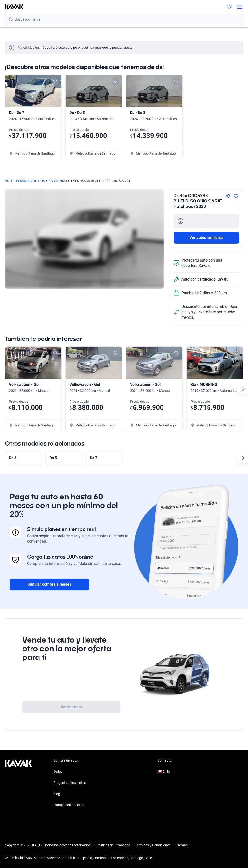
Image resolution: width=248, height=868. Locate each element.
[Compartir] (228, 196)
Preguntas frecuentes (70, 783)
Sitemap (182, 845)
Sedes (58, 772)
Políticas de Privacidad (113, 845)
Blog (57, 794)
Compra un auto (66, 760)
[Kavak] (12, 7)
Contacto (164, 760)
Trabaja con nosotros (69, 805)
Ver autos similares (206, 237)
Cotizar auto (71, 707)
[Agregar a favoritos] (236, 196)
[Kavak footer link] (18, 783)
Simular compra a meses (49, 584)
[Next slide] (243, 389)
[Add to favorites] (55, 81)
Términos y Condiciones (153, 845)
